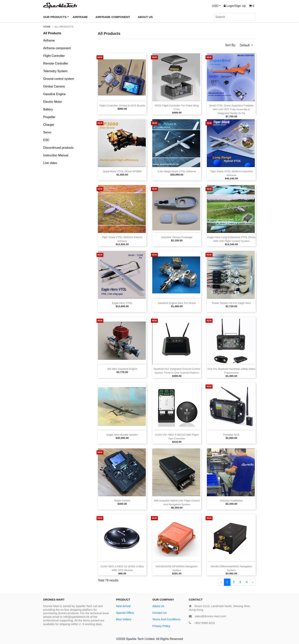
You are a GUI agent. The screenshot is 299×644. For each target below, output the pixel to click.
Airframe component (57, 48)
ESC (46, 140)
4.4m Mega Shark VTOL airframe (177, 171)
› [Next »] (253, 582)
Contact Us (160, 613)
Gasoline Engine (54, 94)
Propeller (49, 117)
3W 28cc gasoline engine (122, 369)
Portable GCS (231, 435)
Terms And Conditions (166, 619)
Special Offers (125, 613)
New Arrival (123, 606)
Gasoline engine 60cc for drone (177, 303)
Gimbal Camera (54, 86)
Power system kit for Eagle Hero (231, 303)
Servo (47, 132)
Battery (48, 109)
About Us (158, 606)
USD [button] (215, 6)
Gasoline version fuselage (177, 237)
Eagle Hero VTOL (122, 303)
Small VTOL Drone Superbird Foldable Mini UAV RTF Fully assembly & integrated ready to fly (231, 109)
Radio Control (122, 501)
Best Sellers (124, 619)
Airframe (49, 40)
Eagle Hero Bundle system (122, 435)
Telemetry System (55, 71)
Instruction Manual (56, 155)
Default (245, 45)
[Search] (235, 17)
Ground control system (59, 79)
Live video (50, 163)
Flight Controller (54, 56)
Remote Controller (56, 63)
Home (47, 27)
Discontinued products (58, 148)
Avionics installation (231, 501)
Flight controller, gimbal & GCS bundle (122, 106)
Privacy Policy (161, 626)
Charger (49, 125)
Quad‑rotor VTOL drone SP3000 (122, 171)
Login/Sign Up (235, 6)
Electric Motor (53, 102)
